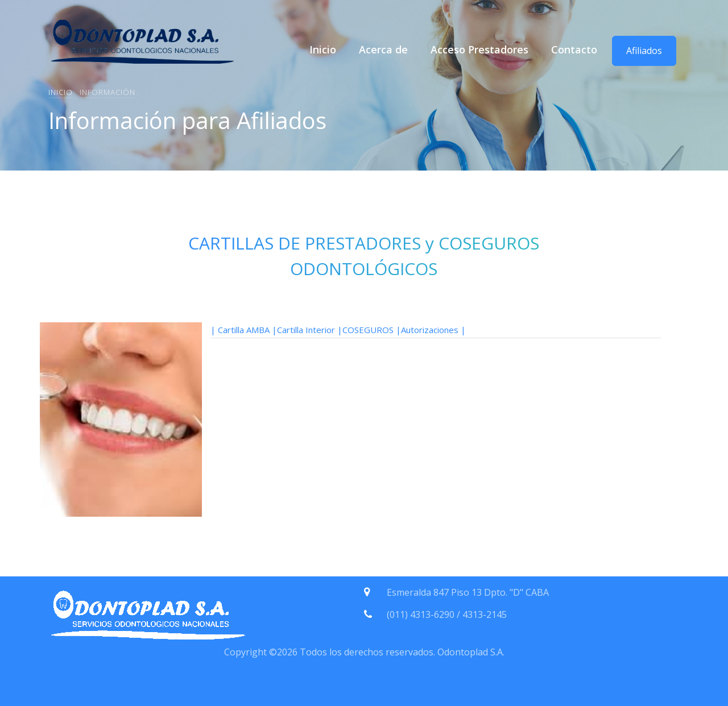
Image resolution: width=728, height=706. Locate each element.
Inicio (323, 49)
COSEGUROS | (372, 330)
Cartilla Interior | (310, 330)
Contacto (574, 49)
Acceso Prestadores (479, 49)
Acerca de (383, 49)
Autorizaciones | (433, 330)
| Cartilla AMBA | (244, 330)
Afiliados (644, 51)
